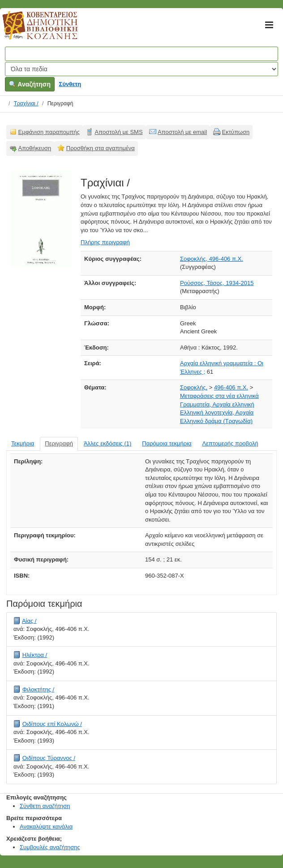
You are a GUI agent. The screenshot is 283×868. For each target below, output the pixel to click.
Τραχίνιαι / (26, 104)
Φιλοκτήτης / (39, 689)
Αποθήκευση (35, 148)
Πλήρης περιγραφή (105, 242)
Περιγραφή (59, 443)
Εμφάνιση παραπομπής (49, 132)
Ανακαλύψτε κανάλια (46, 827)
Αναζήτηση (30, 84)
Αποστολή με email (182, 132)
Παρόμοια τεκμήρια (167, 443)
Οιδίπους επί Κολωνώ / (52, 724)
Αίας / (29, 621)
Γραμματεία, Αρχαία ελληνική (217, 404)
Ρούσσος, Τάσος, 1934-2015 (217, 283)
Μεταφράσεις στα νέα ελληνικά (219, 396)
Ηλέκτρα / (35, 655)
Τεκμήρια (23, 443)
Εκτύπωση (236, 132)
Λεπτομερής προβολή (230, 443)
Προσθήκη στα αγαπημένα (101, 148)
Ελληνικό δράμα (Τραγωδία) (216, 421)
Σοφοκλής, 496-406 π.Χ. (212, 259)
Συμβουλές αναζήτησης (50, 847)
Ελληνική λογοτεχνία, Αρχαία (217, 412)
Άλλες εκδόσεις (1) (107, 443)
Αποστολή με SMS (119, 132)
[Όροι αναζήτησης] (141, 54)
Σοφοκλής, (194, 387)
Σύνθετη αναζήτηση (45, 806)
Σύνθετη (70, 84)
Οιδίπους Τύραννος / (49, 758)
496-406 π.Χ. (231, 387)
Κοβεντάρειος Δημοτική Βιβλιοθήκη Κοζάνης (32, 30)
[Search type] (141, 69)
